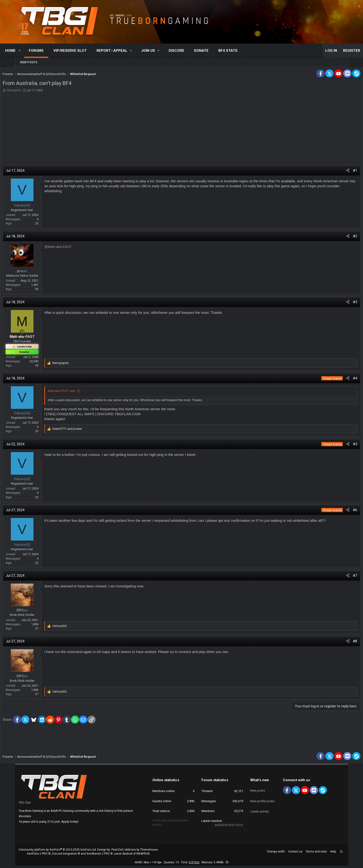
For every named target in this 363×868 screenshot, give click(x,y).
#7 (339, 577)
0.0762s (194, 865)
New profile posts (262, 799)
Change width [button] (276, 854)
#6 (339, 511)
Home (25, 51)
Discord (192, 51)
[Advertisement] (182, 129)
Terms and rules (316, 854)
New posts (29, 62)
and (83, 430)
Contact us (295, 854)
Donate (216, 51)
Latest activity (259, 808)
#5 (339, 445)
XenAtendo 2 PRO (98, 856)
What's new (260, 782)
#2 (339, 237)
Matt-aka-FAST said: (78, 392)
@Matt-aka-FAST (74, 248)
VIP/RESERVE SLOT (85, 51)
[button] (35, 51)
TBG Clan (25, 805)
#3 (339, 303)
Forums (51, 51)
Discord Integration (65, 856)
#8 (339, 642)
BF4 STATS (243, 51)
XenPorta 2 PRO (37, 856)
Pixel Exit (117, 852)
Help (333, 854)
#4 (339, 379)
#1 (339, 172)
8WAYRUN (143, 856)
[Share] (332, 172)
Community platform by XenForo (58, 852)
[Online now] (38, 333)
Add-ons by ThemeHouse (141, 852)
